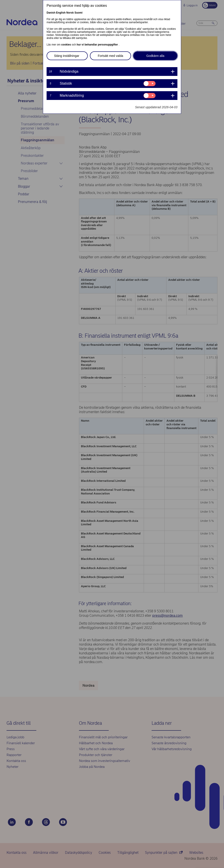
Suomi (78, 13)
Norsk (70, 13)
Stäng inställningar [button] (67, 56)
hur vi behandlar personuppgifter (98, 45)
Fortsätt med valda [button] (110, 56)
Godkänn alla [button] (155, 56)
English (61, 13)
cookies (66, 45)
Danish (51, 13)
